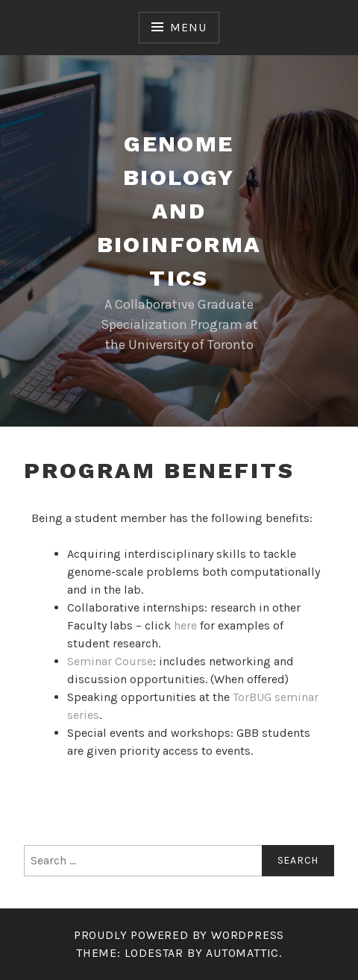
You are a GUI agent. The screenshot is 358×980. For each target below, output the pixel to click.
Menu (188, 27)
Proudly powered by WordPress (179, 935)
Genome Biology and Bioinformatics (179, 211)
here (185, 625)
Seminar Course (110, 661)
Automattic (242, 953)
